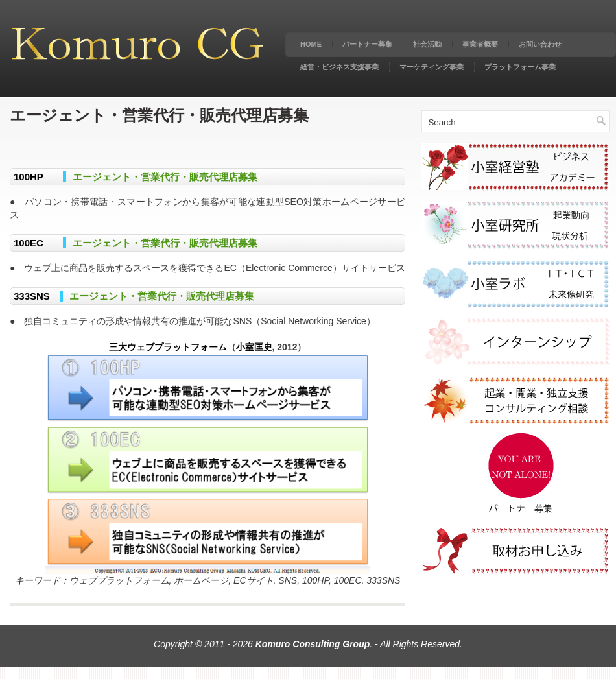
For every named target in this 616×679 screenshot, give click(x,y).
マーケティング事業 (432, 67)
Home (311, 44)
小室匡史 (254, 347)
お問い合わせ (540, 44)
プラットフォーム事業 (520, 67)
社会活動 (427, 44)
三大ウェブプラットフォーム (168, 347)
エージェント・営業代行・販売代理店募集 (165, 177)
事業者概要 (480, 44)
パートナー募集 (367, 44)
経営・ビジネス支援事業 (339, 67)
